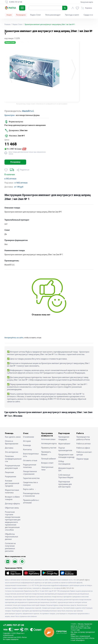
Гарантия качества (31, 478)
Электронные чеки (47, 469)
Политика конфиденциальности (13, 459)
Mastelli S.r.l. (28, 111)
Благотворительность (31, 455)
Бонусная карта (87, 2)
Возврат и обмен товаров (12, 498)
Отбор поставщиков (64, 463)
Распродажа (21, 15)
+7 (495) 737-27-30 (14, 625)
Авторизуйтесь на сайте (14, 338)
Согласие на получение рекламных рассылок (10, 547)
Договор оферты (12, 504)
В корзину (15, 162)
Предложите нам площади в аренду (66, 456)
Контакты (27, 450)
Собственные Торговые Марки (66, 476)
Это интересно (12, 452)
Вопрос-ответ (47, 463)
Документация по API (66, 470)
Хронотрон (10, 115)
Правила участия (49, 448)
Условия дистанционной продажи (12, 483)
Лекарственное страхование (30, 473)
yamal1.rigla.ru (85, 580)
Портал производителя (65, 449)
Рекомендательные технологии (31, 495)
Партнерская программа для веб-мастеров (65, 484)
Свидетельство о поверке (30, 484)
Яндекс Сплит (36, 15)
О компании (29, 437)
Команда (27, 445)
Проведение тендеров (64, 438)
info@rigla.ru (80, 640)
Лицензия (9, 472)
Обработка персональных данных (11, 537)
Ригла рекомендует (53, 15)
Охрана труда (82, 459)
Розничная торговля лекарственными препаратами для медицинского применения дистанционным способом (13, 521)
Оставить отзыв (30, 461)
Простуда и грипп (72, 15)
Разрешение (11, 477)
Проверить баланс (46, 453)
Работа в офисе (83, 448)
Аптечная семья (48, 439)
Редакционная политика (30, 466)
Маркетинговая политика (12, 491)
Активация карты (49, 444)
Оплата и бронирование (12, 443)
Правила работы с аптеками (31, 502)
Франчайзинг (64, 444)
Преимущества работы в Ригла (83, 438)
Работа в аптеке (84, 444)
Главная (8, 25)
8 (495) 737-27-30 (67, 588)
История (27, 441)
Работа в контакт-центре (84, 453)
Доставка (9, 448)
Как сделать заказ (13, 437)
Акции (9, 15)
